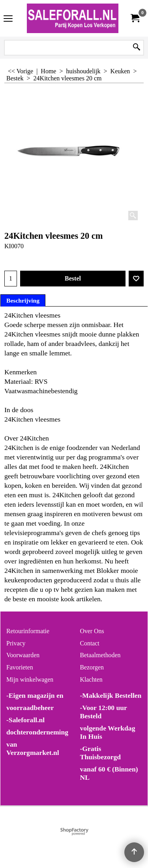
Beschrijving (23, 300)
